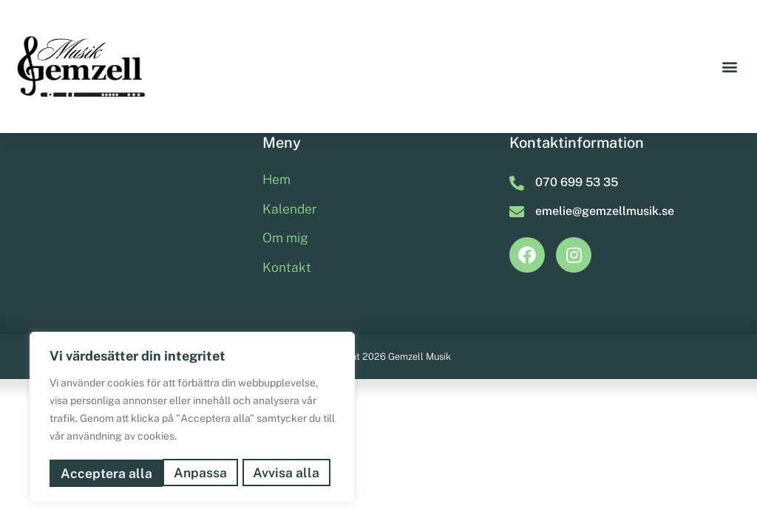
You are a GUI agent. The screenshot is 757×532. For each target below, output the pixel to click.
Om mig (285, 331)
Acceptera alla (279, 473)
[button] (730, 67)
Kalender (290, 303)
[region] (192, 419)
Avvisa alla (173, 473)
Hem (276, 273)
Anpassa (86, 473)
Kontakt (287, 361)
